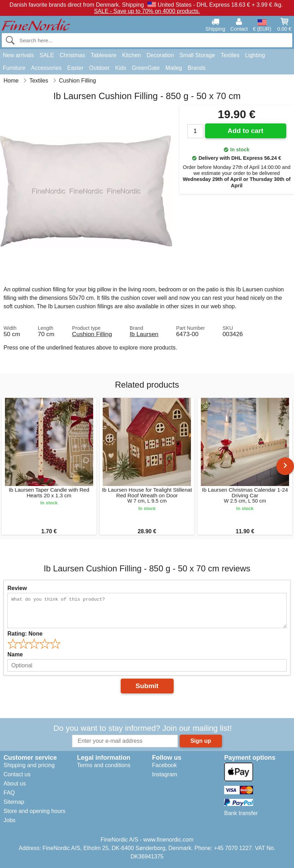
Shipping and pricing (29, 765)
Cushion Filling (92, 334)
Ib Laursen (144, 334)
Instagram (165, 774)
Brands (197, 68)
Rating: (25, 634)
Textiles (230, 55)
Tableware (104, 55)
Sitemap (14, 802)
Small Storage (197, 55)
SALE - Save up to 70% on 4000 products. (147, 11)
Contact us (17, 774)
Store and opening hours (34, 811)
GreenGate (146, 68)
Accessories (46, 68)
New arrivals (18, 55)
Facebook (164, 765)
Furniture (14, 68)
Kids (121, 68)
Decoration (160, 55)
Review (17, 588)
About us (15, 784)
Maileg (174, 68)
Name (15, 654)
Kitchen (131, 55)
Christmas (72, 55)
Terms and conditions (104, 765)
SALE (47, 55)
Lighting (255, 55)
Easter (75, 68)
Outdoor (100, 68)
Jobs (10, 820)
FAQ (9, 793)
